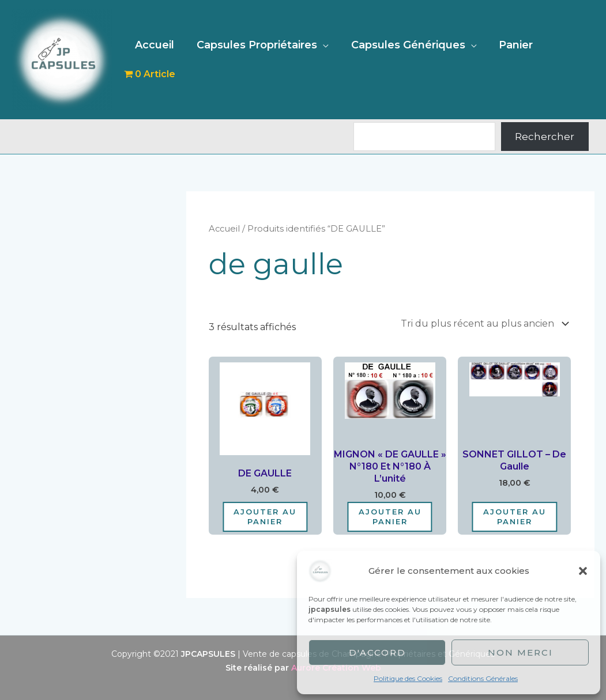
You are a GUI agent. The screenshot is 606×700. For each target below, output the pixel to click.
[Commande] (483, 323)
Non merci (520, 652)
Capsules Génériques (409, 59)
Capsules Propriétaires (260, 59)
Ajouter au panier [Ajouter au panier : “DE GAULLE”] (265, 517)
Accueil (159, 59)
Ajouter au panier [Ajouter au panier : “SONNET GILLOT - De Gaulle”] (515, 517)
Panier (516, 59)
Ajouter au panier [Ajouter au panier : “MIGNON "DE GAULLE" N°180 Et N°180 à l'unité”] (390, 517)
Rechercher (545, 137)
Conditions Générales (483, 678)
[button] (583, 571)
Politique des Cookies (408, 678)
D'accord (377, 652)
